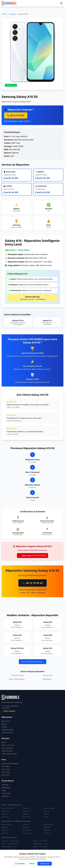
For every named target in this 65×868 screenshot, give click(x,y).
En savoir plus (41, 859)
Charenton (5, 796)
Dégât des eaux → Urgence (41, 844)
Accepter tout (45, 864)
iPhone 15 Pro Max (49, 808)
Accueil (4, 14)
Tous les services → (8, 733)
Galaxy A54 (26, 828)
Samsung (12, 14)
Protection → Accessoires (40, 850)
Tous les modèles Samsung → (33, 662)
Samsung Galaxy (7, 748)
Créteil (4, 790)
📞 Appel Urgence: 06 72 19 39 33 (32, 556)
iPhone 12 (4, 814)
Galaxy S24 (26, 825)
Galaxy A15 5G (27, 830)
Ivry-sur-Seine (6, 793)
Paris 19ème (6, 775)
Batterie (4, 724)
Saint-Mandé (6, 788)
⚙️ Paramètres (20, 864)
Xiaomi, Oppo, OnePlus (9, 754)
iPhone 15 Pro (48, 675)
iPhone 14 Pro (27, 811)
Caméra (4, 727)
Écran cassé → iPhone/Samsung (11, 841)
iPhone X (46, 814)
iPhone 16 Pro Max (17, 675)
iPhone (4, 742)
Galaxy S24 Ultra (7, 751)
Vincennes (5, 785)
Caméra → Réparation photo (10, 844)
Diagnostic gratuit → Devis (9, 847)
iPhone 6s (46, 817)
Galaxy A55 (47, 828)
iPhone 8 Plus (5, 817)
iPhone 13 (46, 811)
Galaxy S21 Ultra (27, 833)
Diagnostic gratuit (8, 730)
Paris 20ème (6, 766)
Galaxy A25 (5, 830)
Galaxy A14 (47, 830)
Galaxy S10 (47, 833)
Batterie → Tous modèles (40, 841)
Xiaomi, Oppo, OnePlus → (18, 679)
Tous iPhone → (48, 679)
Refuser (32, 864)
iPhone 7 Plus (27, 817)
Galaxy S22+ (5, 833)
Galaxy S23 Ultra (48, 825)
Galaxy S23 (5, 828)
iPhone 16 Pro (27, 808)
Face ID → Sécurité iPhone (41, 847)
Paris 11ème (6, 769)
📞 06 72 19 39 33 (16, 115)
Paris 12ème (6, 772)
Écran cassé (5, 721)
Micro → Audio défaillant (9, 850)
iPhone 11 (25, 814)
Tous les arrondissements (10, 764)
